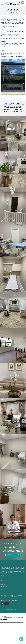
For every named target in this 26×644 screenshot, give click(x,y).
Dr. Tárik (3, 581)
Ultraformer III (4, 586)
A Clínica (3, 579)
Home (11, 12)
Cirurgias (3, 582)
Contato (3, 590)
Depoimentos (4, 588)
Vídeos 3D (3, 585)
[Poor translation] (5, 620)
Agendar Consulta (13, 555)
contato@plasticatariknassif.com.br (10, 600)
